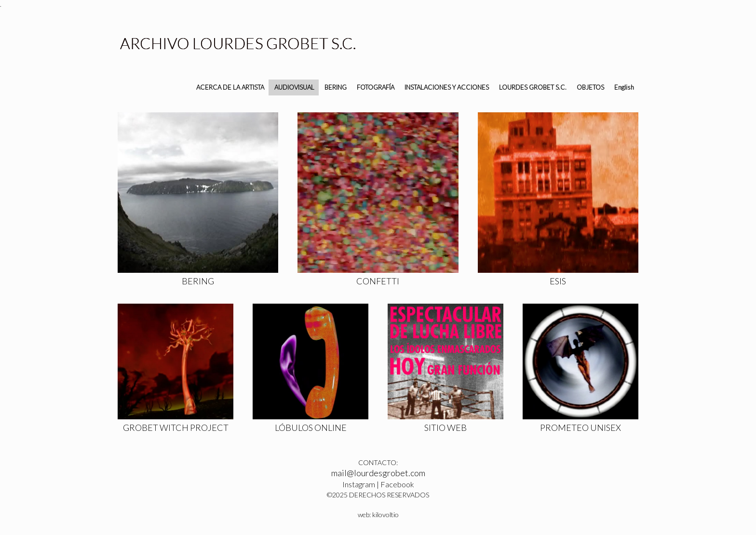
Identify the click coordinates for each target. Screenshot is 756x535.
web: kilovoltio (378, 515)
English (624, 87)
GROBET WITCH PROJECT (176, 428)
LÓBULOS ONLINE (311, 428)
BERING (336, 87)
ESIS (558, 281)
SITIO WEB (445, 428)
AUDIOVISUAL (294, 87)
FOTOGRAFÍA (376, 87)
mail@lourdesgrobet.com (378, 473)
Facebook (397, 484)
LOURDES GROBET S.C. (533, 87)
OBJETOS (590, 87)
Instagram (359, 484)
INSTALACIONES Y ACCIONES (447, 87)
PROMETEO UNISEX (580, 428)
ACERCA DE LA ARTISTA (230, 87)
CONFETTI (378, 281)
